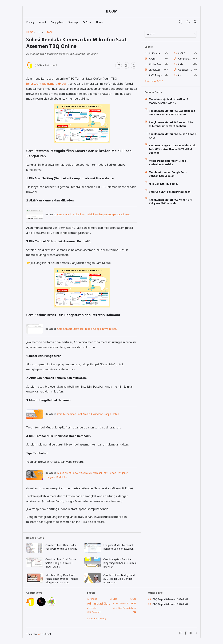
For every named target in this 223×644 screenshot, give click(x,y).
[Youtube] (195, 634)
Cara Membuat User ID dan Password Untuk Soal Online (61, 547)
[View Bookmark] (181, 22)
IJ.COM (112, 11)
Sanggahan (57, 22)
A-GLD (182, 53)
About (43, 22)
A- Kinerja (154, 53)
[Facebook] (186, 634)
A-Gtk (152, 59)
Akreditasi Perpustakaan (186, 70)
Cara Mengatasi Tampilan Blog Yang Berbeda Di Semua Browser (120, 563)
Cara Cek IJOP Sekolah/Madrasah (170, 192)
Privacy (30, 22)
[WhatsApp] (181, 634)
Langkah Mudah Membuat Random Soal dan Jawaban (118, 547)
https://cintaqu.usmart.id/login (47, 84)
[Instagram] (190, 634)
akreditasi (154, 70)
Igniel (40, 634)
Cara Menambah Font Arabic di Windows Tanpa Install (88, 414)
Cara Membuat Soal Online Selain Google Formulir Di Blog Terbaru (61, 563)
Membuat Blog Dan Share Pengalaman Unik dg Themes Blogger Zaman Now (62, 579)
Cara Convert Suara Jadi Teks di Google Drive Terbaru (87, 329)
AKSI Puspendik (156, 75)
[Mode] (188, 22)
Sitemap (73, 22)
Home (99, 22)
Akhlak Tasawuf (156, 64)
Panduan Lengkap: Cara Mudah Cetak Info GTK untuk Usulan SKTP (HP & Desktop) (172, 149)
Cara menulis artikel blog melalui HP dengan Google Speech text (94, 214)
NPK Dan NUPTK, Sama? (164, 184)
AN (180, 75)
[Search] (195, 22)
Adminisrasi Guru (185, 59)
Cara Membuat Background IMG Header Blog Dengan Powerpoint (119, 579)
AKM (181, 64)
